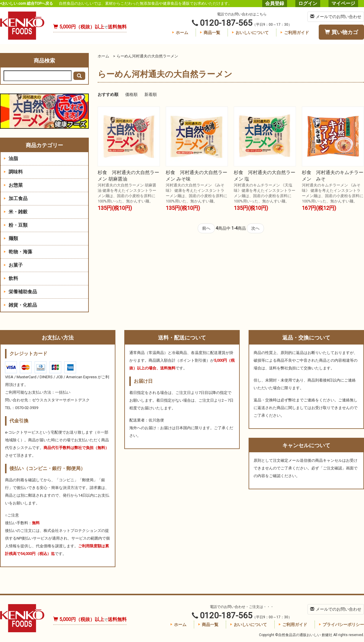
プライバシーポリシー (341, 625)
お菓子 (13, 265)
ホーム (180, 33)
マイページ (343, 3)
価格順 (131, 94)
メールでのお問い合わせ (336, 17)
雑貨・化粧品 (20, 305)
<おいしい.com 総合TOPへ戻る (26, 3)
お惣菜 (13, 185)
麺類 (11, 238)
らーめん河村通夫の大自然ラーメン (147, 56)
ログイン (308, 3)
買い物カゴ (341, 32)
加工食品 (16, 198)
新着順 (151, 94)
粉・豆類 (16, 225)
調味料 (13, 172)
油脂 (11, 159)
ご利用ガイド (295, 33)
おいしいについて (250, 33)
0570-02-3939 (27, 408)
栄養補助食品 (20, 292)
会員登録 (275, 3)
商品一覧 (210, 33)
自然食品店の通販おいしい (22, 26)
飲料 (11, 278)
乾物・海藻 (18, 252)
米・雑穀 (16, 212)
